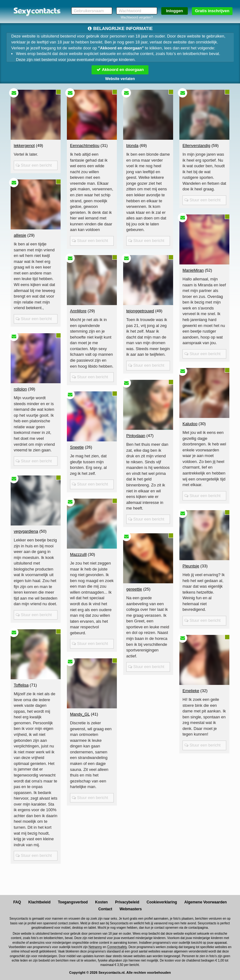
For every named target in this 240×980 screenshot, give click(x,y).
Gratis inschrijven (212, 11)
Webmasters (130, 909)
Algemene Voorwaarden (206, 902)
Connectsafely (117, 947)
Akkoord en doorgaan (120, 70)
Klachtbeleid (39, 902)
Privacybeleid (127, 902)
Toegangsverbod (73, 902)
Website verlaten (120, 79)
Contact (105, 909)
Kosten (101, 902)
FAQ (17, 902)
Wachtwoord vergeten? (137, 17)
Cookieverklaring (162, 902)
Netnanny (95, 947)
